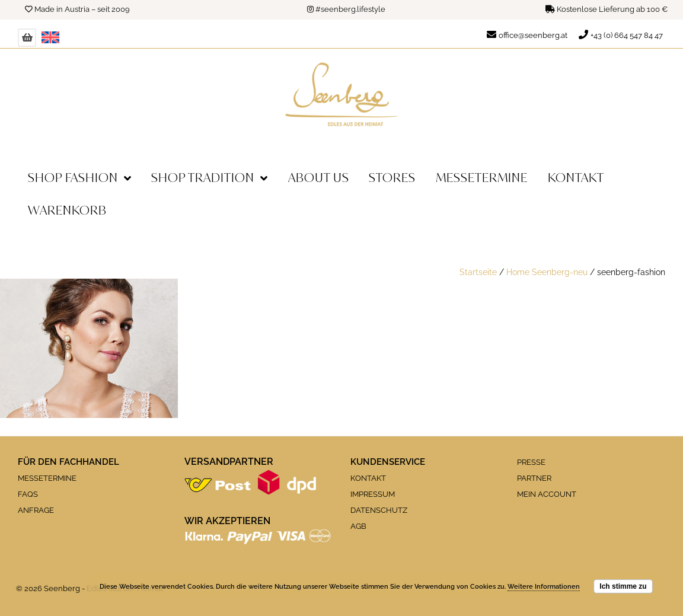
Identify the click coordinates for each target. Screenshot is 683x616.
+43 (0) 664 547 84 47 (627, 35)
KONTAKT (368, 478)
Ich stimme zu (623, 586)
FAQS (28, 494)
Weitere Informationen (544, 587)
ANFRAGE (36, 510)
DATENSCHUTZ (379, 510)
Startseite (478, 272)
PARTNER (534, 478)
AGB (358, 526)
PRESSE (531, 462)
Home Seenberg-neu (547, 272)
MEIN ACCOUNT (547, 494)
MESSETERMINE (47, 478)
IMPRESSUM (373, 494)
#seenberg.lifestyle (350, 9)
